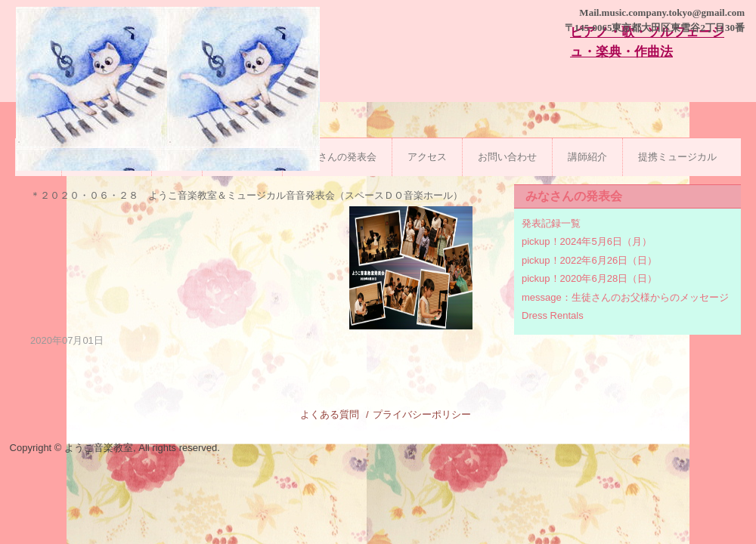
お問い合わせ (507, 157)
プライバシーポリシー (422, 414)
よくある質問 (330, 414)
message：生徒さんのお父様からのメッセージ (625, 297)
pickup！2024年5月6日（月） (587, 241)
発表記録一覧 (551, 223)
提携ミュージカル (677, 157)
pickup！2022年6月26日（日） (589, 260)
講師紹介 (587, 157)
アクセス (427, 157)
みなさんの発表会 (337, 157)
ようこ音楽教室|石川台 (168, 111)
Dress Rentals (553, 315)
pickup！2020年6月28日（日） (589, 278)
